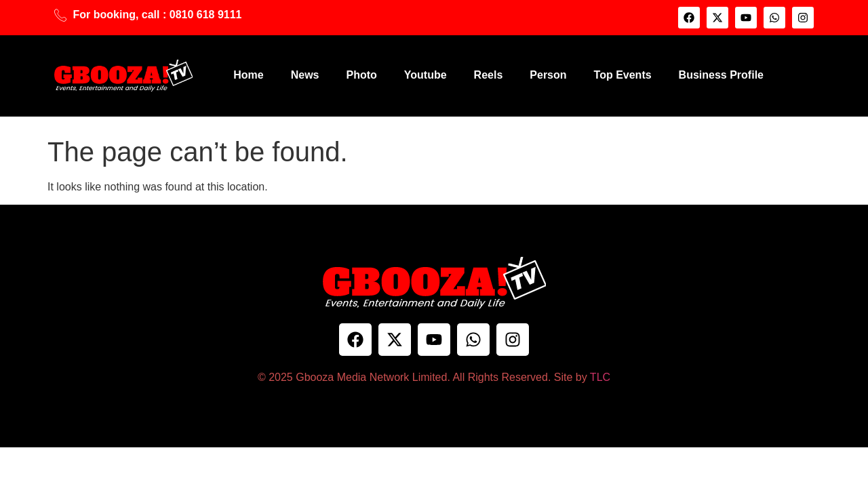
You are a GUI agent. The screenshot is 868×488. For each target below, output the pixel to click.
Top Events (623, 75)
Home (248, 75)
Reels (489, 75)
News (305, 75)
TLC (600, 377)
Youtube (426, 75)
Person (548, 75)
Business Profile (721, 75)
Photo (361, 75)
